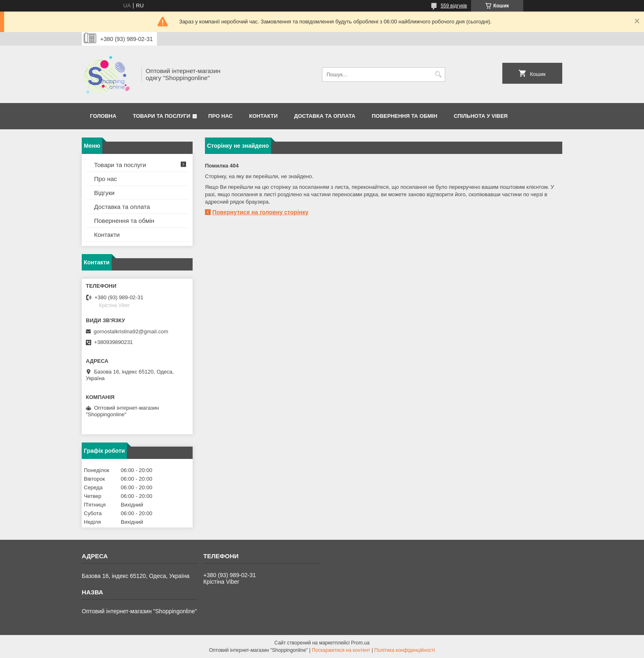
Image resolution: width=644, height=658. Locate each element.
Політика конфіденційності (405, 650)
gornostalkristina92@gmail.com (131, 331)
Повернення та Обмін (404, 116)
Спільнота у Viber (481, 116)
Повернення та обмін (124, 221)
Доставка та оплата (325, 116)
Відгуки (104, 193)
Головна (103, 116)
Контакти (264, 116)
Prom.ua (360, 643)
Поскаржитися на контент (341, 650)
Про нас (220, 116)
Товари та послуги (161, 116)
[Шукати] (438, 75)
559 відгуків (454, 6)
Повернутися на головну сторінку (260, 212)
